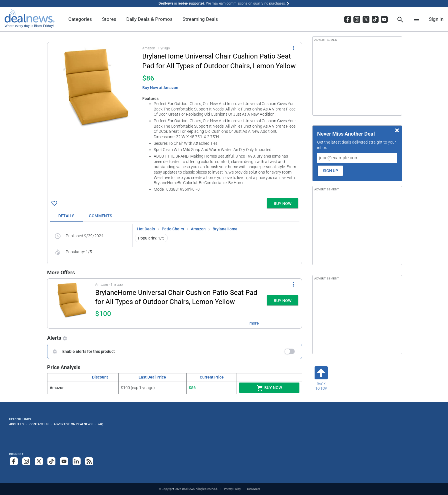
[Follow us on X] (39, 461)
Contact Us (39, 424)
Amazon (198, 229)
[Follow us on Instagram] (26, 461)
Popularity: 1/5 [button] (151, 238)
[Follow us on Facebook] (14, 461)
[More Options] (294, 48)
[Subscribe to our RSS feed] (89, 461)
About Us (17, 424)
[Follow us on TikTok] (51, 461)
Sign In (436, 19)
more (254, 323)
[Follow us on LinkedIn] (77, 461)
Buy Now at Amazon (160, 88)
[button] (175, 119)
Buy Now (269, 388)
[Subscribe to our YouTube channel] (64, 461)
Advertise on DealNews (73, 424)
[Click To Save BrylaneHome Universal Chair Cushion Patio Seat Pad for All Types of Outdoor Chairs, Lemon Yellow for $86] (54, 203)
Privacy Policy (232, 489)
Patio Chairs (173, 229)
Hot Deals (146, 229)
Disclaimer (254, 489)
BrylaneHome (225, 229)
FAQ (101, 424)
